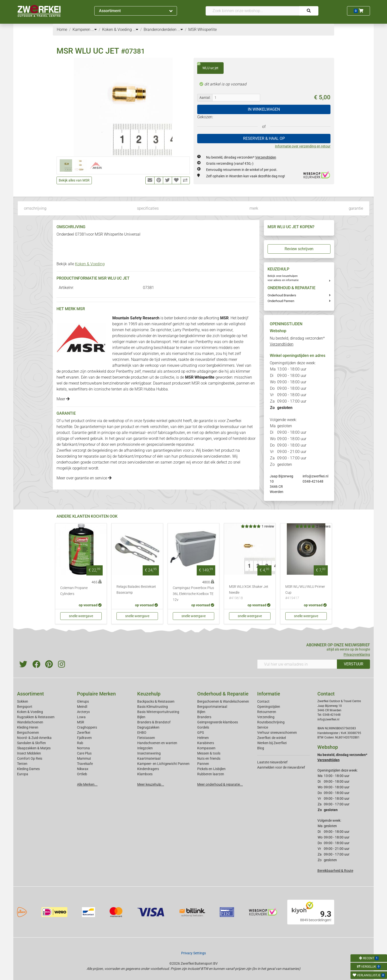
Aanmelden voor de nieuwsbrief (281, 767)
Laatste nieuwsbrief (272, 762)
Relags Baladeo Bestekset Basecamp (136, 590)
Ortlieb (82, 774)
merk (254, 208)
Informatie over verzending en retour (303, 146)
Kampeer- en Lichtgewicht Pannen (163, 764)
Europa (23, 774)
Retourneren (267, 712)
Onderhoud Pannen (281, 301)
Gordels (203, 727)
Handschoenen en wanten (157, 743)
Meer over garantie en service (84, 478)
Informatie (269, 694)
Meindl (82, 707)
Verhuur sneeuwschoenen (277, 733)
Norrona (83, 748)
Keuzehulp (149, 694)
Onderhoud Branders (282, 295)
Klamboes (145, 774)
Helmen (203, 738)
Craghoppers (87, 727)
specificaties (148, 208)
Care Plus (84, 753)
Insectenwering (149, 753)
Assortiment (136, 11)
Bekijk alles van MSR (74, 180)
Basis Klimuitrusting (153, 707)
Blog (261, 748)
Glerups (83, 701)
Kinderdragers (148, 769)
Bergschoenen (28, 733)
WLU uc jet (208, 66)
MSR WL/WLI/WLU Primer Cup (306, 593)
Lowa (81, 717)
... (94, 30)
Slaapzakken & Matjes (34, 748)
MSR (81, 722)
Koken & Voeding (90, 264)
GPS (201, 733)
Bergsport (25, 707)
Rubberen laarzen (211, 774)
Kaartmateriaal (149, 758)
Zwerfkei (84, 733)
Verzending (266, 717)
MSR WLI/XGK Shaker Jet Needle (250, 593)
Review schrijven (299, 249)
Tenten (22, 764)
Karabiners (206, 743)
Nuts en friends (209, 758)
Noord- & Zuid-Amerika (34, 738)
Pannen (203, 764)
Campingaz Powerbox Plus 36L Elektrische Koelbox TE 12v (193, 594)
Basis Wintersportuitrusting (158, 712)
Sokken (23, 701)
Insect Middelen (29, 753)
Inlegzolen (145, 748)
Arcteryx (83, 712)
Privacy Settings (193, 953)
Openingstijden (269, 707)
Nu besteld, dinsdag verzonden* (241, 157)
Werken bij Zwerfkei (272, 743)
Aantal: (205, 98)
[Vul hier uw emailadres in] (297, 664)
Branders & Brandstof (154, 722)
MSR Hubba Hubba (151, 389)
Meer (63, 399)
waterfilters (78, 389)
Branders (204, 717)
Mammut (84, 758)
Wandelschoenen (30, 722)
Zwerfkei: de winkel (271, 738)
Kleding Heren (28, 727)
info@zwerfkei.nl (315, 476)
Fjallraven (84, 738)
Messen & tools (209, 753)
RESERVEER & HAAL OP (264, 138)
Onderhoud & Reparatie (223, 694)
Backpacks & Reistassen (156, 701)
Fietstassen (146, 738)
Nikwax (83, 769)
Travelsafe (85, 764)
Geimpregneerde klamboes (218, 722)
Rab (80, 743)
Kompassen (206, 748)
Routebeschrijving (271, 722)
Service (263, 727)
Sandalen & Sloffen (31, 743)
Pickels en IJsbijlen (211, 769)
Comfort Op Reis (30, 758)
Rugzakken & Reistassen (36, 717)
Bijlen (141, 717)
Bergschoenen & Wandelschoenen (223, 701)
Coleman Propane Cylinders (74, 591)
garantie (356, 208)
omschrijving (35, 208)
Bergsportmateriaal (212, 707)
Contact (263, 701)
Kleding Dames (28, 769)
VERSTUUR (354, 664)
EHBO (142, 733)
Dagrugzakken (148, 727)
